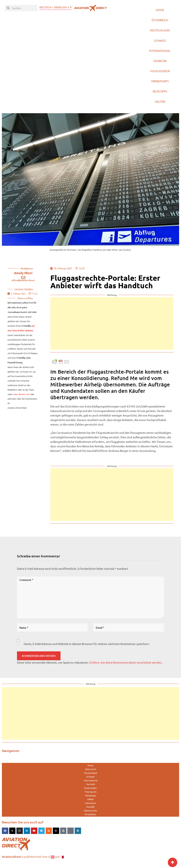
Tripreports (160, 84)
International (160, 52)
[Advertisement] (112, 327)
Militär (160, 105)
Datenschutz (90, 814)
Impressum (91, 807)
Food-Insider (160, 73)
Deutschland (160, 31)
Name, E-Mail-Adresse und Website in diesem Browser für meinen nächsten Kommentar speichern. (87, 647)
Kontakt (90, 810)
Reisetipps (160, 94)
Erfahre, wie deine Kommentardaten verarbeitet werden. (126, 666)
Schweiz (160, 42)
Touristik (160, 63)
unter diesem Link (21, 398)
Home (160, 10)
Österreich (160, 21)
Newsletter (90, 818)
